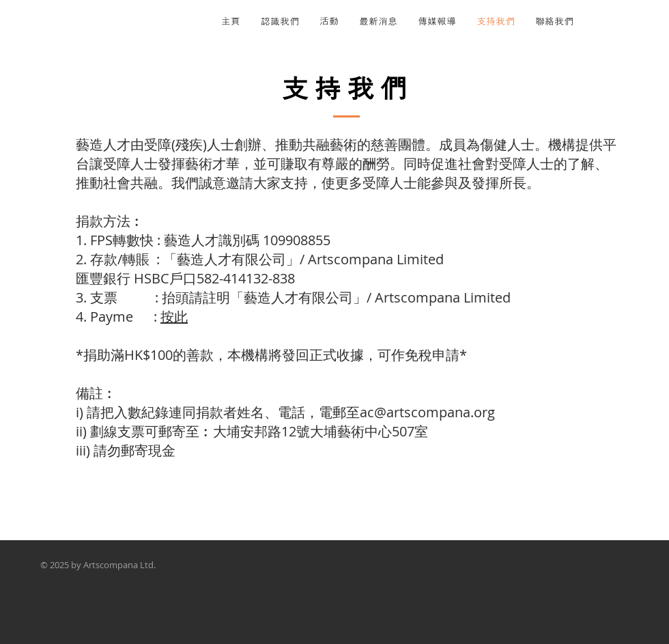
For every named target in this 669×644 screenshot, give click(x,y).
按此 (174, 317)
